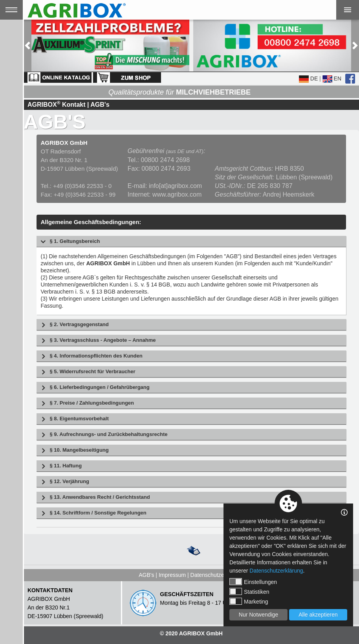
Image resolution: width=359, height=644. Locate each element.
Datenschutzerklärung (217, 575)
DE (308, 78)
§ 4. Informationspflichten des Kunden (96, 356)
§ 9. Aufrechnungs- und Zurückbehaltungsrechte (108, 435)
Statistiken (249, 591)
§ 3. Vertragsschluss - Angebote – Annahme (103, 340)
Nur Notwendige (258, 615)
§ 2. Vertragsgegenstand (79, 325)
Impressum (172, 575)
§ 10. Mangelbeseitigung (79, 450)
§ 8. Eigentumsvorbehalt (79, 419)
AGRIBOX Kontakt (57, 105)
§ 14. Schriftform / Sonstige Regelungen (98, 513)
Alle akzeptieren (318, 615)
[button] (27, 46)
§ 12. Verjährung (69, 482)
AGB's (146, 575)
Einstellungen (253, 582)
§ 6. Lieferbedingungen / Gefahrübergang (99, 388)
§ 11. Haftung (66, 466)
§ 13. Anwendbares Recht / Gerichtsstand (100, 497)
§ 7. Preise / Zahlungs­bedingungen (92, 403)
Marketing (249, 601)
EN (332, 78)
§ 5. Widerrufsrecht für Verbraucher (92, 372)
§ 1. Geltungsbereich (75, 242)
